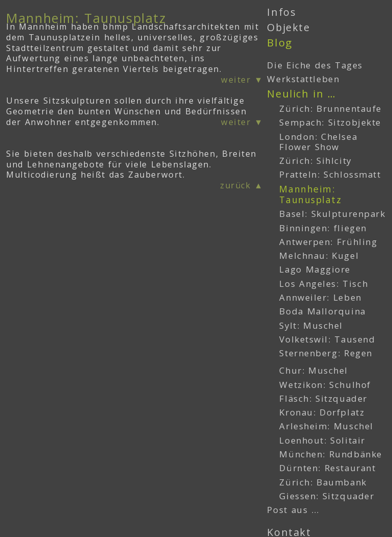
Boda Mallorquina (322, 311)
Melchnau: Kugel (319, 255)
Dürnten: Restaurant (327, 468)
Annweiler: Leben (320, 297)
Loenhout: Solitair (322, 440)
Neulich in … (301, 94)
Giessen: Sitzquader (327, 496)
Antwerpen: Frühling (328, 242)
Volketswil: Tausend (327, 339)
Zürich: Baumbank (323, 482)
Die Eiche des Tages (315, 65)
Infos (281, 12)
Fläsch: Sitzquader (323, 398)
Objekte (288, 27)
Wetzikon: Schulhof (325, 385)
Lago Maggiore (315, 269)
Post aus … (293, 510)
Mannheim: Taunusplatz (310, 194)
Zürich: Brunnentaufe (330, 108)
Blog (279, 42)
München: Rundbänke (330, 454)
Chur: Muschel (314, 370)
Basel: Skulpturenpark (332, 214)
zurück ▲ (242, 185)
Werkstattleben (303, 79)
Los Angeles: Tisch (324, 284)
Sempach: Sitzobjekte (330, 122)
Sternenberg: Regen (326, 353)
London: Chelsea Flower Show (318, 142)
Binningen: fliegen (323, 228)
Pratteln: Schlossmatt (330, 174)
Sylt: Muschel (311, 325)
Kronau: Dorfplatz (322, 412)
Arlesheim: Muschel (326, 426)
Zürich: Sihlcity (315, 161)
